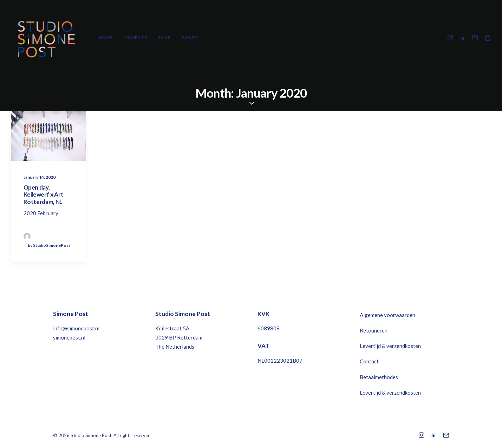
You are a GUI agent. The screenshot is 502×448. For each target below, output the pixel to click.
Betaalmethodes (379, 377)
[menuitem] (106, 38)
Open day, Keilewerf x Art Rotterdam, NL (44, 195)
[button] (451, 38)
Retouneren (374, 330)
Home (106, 37)
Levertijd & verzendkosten (390, 346)
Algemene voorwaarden (387, 315)
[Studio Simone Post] (46, 38)
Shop (164, 37)
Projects (135, 37)
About (190, 37)
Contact (369, 361)
